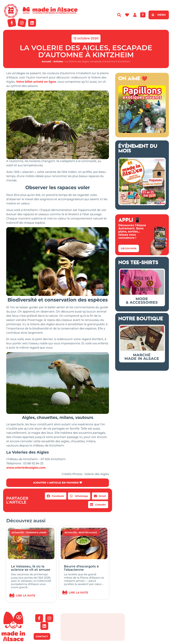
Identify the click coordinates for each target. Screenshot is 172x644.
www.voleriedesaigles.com (26, 468)
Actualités (18, 533)
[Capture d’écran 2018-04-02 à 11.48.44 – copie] (142, 132)
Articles (58, 61)
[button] (56, 496)
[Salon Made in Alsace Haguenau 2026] (142, 204)
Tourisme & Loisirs (36, 533)
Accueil (46, 61)
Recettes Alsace (88, 533)
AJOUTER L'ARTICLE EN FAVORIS (58, 483)
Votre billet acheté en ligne (36, 82)
